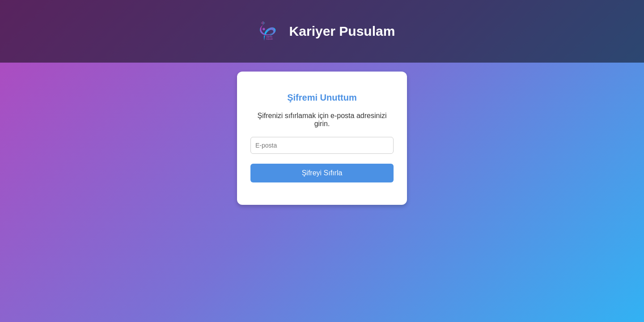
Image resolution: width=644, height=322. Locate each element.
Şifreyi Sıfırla (322, 173)
